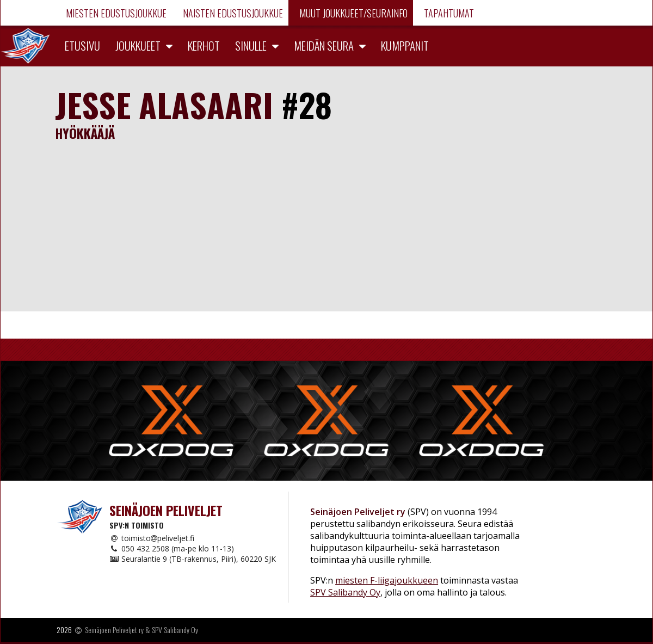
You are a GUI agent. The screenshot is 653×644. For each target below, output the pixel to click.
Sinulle (251, 45)
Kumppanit (405, 45)
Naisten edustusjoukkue (232, 13)
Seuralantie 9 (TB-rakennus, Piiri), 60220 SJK (193, 559)
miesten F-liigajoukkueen (387, 580)
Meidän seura (324, 45)
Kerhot (204, 45)
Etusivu (82, 45)
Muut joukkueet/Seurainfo (352, 13)
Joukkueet (138, 45)
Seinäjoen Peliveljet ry (114, 630)
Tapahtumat (448, 13)
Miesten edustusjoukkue (115, 13)
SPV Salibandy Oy (345, 592)
